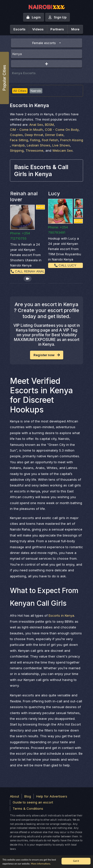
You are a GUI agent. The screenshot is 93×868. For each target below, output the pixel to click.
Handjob (18, 145)
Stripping (17, 150)
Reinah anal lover (24, 197)
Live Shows (61, 145)
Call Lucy (65, 265)
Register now (47, 355)
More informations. (41, 864)
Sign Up (58, 17)
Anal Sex (36, 125)
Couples (16, 135)
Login (34, 17)
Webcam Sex (62, 150)
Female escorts (44, 43)
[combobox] (46, 54)
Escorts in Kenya (61, 615)
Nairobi (36, 91)
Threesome (34, 150)
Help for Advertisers (52, 796)
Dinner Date (54, 135)
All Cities (20, 91)
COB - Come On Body (62, 130)
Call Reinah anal (28, 271)
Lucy (54, 194)
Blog (28, 796)
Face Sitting (19, 140)
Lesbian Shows (39, 145)
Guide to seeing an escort (33, 802)
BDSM (49, 125)
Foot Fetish (50, 140)
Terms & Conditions (28, 808)
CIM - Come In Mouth (26, 130)
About (15, 796)
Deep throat (34, 135)
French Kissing (72, 140)
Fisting (35, 140)
